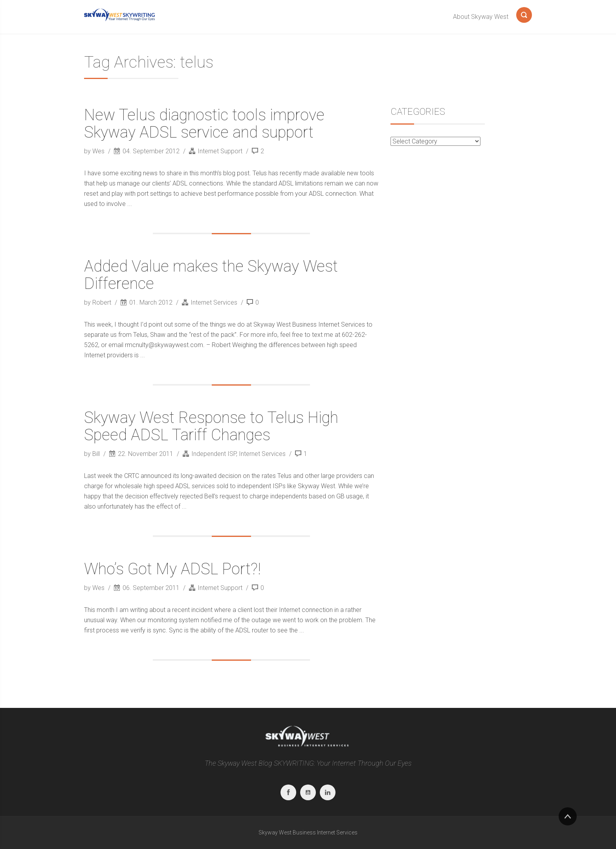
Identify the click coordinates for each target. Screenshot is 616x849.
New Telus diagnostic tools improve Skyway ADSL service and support (204, 124)
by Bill (93, 454)
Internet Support (220, 151)
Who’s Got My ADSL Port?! (172, 569)
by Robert (98, 302)
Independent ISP (214, 454)
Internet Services (214, 302)
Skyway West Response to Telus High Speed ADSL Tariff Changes (211, 426)
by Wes (95, 151)
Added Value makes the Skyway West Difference (211, 275)
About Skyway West (481, 17)
